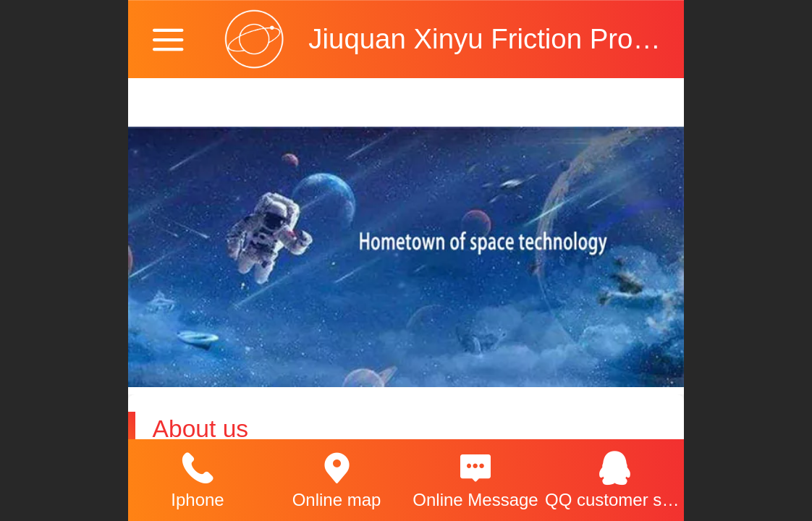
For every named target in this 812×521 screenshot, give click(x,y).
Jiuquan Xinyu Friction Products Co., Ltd (556, 39)
